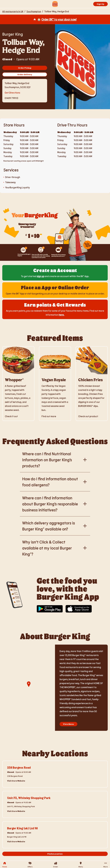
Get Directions (12, 92)
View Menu (68, 724)
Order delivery (25, 74)
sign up (40, 276)
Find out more (49, 416)
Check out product (88, 416)
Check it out (11, 416)
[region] (29, 688)
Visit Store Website (16, 781)
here (61, 315)
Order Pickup (25, 68)
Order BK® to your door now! (59, 19)
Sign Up (100, 4)
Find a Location (55, 854)
